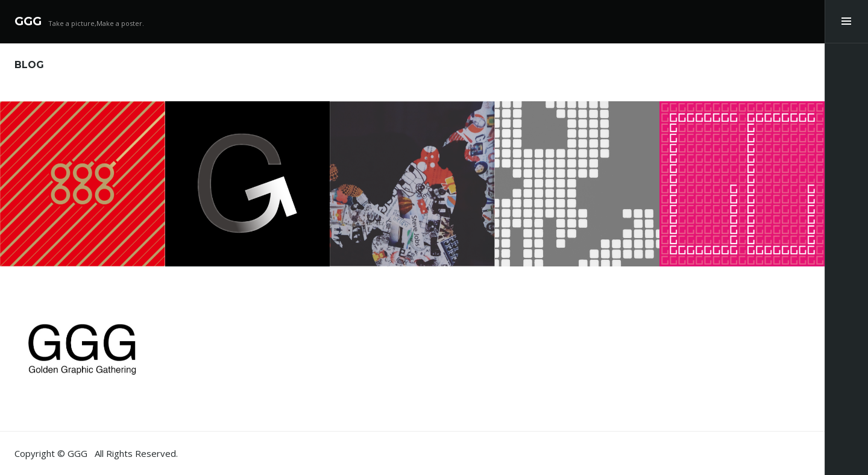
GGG (28, 21)
